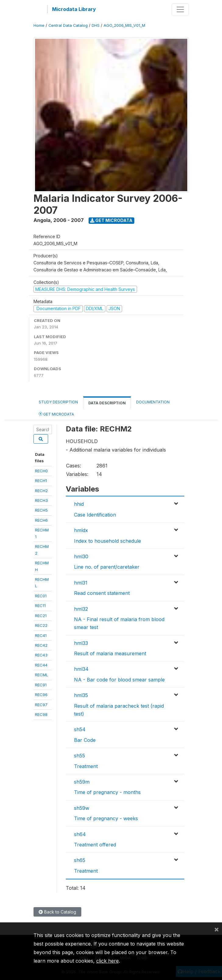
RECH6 (41, 520)
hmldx (81, 530)
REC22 (41, 625)
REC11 (40, 606)
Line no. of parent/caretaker (107, 567)
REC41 (41, 635)
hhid (79, 504)
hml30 (81, 556)
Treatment (86, 766)
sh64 (80, 834)
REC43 (41, 655)
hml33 (81, 643)
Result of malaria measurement (110, 653)
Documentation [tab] (153, 402)
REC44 (41, 665)
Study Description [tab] (58, 402)
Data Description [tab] (107, 403)
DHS (96, 25)
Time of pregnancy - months (107, 792)
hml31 (81, 583)
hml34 (81, 669)
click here (107, 961)
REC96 (41, 695)
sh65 (80, 860)
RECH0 (41, 471)
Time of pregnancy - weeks (106, 818)
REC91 (41, 685)
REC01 (41, 596)
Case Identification (95, 515)
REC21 (41, 616)
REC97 (41, 705)
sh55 (79, 756)
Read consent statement (102, 593)
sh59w (82, 808)
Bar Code (85, 740)
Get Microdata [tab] (56, 414)
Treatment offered (95, 845)
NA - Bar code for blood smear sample (119, 680)
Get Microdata (111, 220)
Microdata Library (74, 9)
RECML (42, 675)
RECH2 (41, 491)
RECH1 (41, 481)
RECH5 (41, 510)
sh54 (80, 729)
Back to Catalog (57, 912)
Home (39, 25)
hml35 (81, 695)
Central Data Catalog (68, 25)
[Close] (217, 929)
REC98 (41, 714)
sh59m (82, 782)
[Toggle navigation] (180, 9)
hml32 (81, 609)
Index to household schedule (107, 541)
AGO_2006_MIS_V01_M (124, 25)
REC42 (41, 645)
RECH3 (41, 500)
